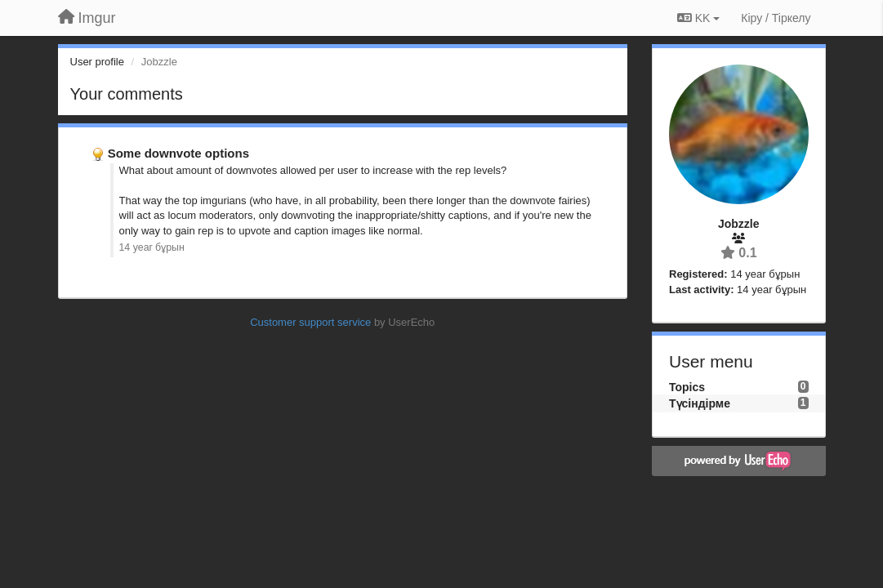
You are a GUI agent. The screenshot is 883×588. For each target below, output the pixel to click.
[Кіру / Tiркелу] (776, 18)
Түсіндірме (700, 403)
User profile (97, 62)
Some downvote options (178, 153)
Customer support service (310, 322)
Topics (687, 387)
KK (698, 18)
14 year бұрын (152, 247)
